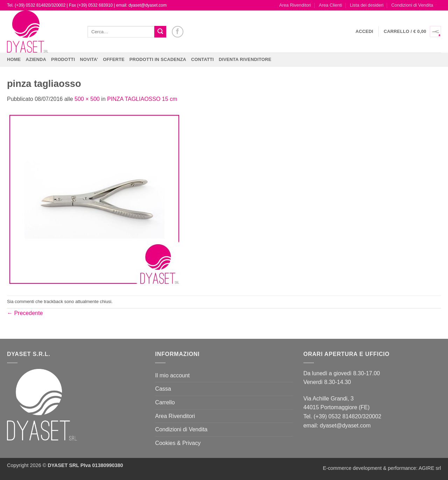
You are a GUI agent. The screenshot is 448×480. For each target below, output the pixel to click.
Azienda (36, 59)
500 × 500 (87, 99)
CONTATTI (202, 59)
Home (14, 59)
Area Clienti (330, 5)
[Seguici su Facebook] (178, 32)
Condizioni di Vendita (412, 5)
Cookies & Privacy (178, 443)
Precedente (25, 313)
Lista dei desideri (367, 5)
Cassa (163, 389)
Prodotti (63, 59)
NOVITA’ (89, 59)
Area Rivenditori (295, 5)
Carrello (165, 402)
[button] (365, 32)
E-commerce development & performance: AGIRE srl (382, 468)
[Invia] (160, 32)
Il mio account (172, 375)
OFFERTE (114, 59)
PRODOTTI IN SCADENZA (158, 59)
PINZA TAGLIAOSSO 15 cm (142, 99)
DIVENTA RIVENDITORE (245, 59)
